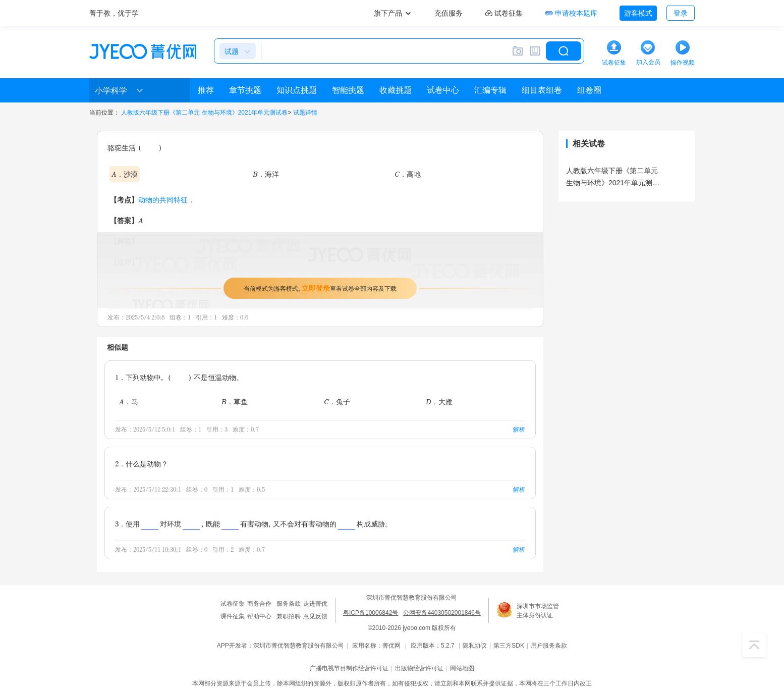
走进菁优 (315, 604)
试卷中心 (443, 90)
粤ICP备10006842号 (371, 613)
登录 (681, 13)
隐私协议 (475, 646)
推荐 (206, 90)
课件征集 (233, 616)
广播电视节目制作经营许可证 (349, 668)
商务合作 (259, 604)
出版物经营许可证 (419, 668)
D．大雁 (439, 402)
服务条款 (289, 604)
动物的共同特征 (163, 200)
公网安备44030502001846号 (442, 613)
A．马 (129, 402)
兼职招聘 (289, 616)
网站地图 (462, 668)
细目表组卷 (542, 90)
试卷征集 (233, 604)
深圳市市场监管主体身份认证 (538, 611)
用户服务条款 (549, 646)
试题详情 (305, 113)
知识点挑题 (297, 90)
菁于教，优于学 (114, 13)
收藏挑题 (396, 90)
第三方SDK (509, 646)
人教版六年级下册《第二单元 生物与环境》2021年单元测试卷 (204, 113)
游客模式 (638, 13)
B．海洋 (266, 174)
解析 (519, 429)
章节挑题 (245, 90)
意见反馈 (315, 616)
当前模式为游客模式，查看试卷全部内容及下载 (320, 288)
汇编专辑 (490, 90)
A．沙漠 (125, 174)
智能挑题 (348, 90)
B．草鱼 (235, 402)
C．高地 (408, 174)
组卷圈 (589, 90)
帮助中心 (259, 616)
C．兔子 (337, 402)
